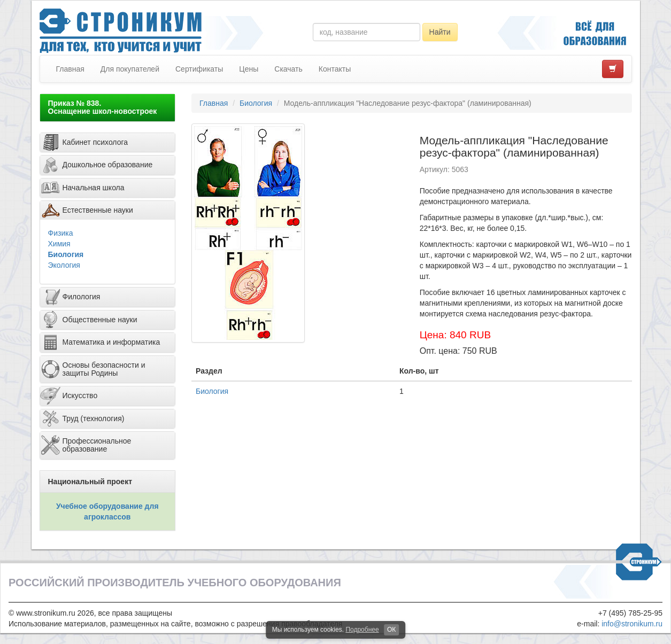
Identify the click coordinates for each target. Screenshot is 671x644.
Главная (70, 69)
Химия (59, 244)
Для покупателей (130, 69)
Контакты (335, 69)
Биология (66, 254)
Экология (64, 265)
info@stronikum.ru (632, 624)
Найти (440, 32)
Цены (249, 69)
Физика (61, 233)
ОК (391, 630)
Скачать (288, 69)
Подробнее (362, 630)
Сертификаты (199, 69)
